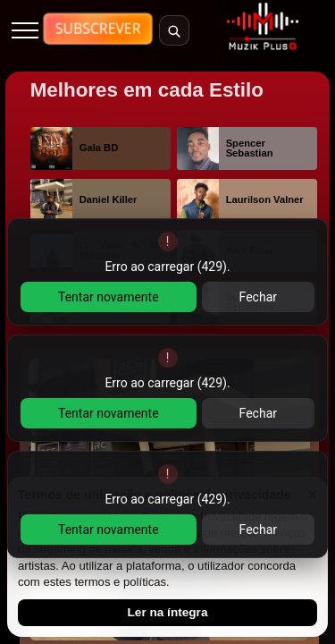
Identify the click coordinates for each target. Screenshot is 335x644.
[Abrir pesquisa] (174, 30)
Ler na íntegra (168, 612)
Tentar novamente (109, 297)
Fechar (258, 297)
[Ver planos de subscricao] (98, 30)
